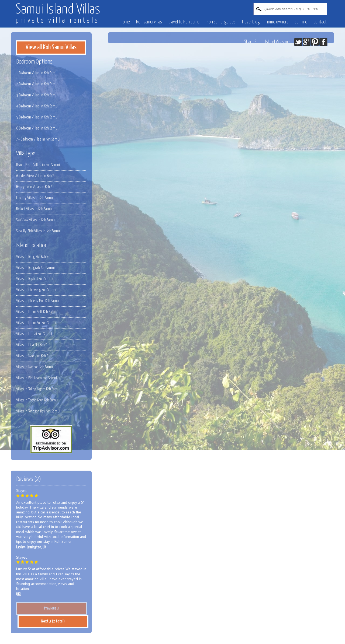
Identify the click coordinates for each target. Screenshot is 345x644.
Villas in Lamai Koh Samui (34, 334)
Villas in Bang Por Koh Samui (36, 257)
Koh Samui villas (149, 22)
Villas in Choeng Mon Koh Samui (38, 301)
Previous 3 (52, 608)
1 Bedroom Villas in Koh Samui (37, 73)
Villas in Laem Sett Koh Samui (37, 312)
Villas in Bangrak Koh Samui (35, 268)
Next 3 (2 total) (53, 621)
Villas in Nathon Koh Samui (35, 367)
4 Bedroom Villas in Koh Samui (37, 106)
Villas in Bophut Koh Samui (35, 279)
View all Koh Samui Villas (51, 47)
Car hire (301, 22)
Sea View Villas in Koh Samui (36, 220)
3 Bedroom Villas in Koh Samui (37, 95)
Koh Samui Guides (221, 22)
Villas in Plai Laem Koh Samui (37, 378)
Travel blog (251, 22)
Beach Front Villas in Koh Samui (38, 165)
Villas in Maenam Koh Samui (36, 356)
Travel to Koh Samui (184, 22)
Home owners (277, 22)
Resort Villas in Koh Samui (34, 209)
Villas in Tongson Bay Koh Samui (38, 411)
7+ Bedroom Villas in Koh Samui (38, 139)
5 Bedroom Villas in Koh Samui (37, 117)
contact (320, 22)
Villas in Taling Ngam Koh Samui (38, 389)
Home (125, 22)
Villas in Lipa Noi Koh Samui (35, 345)
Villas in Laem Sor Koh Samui (36, 323)
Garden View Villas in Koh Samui (39, 176)
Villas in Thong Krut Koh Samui (37, 400)
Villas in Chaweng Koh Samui (36, 290)
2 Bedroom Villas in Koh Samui (37, 84)
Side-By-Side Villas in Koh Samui (38, 231)
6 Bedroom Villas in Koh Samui (37, 128)
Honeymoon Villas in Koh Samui (38, 187)
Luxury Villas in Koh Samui (35, 198)
